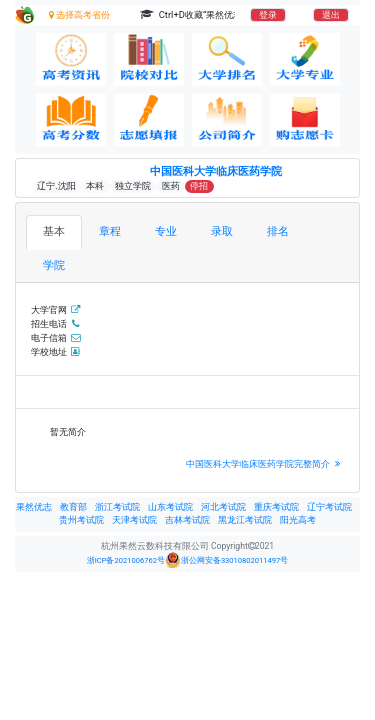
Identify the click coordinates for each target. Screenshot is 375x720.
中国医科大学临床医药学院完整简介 (265, 463)
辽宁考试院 (329, 507)
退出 (331, 15)
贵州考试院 (81, 520)
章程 (110, 231)
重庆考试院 (276, 507)
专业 (166, 231)
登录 (268, 15)
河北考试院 (223, 507)
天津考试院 (134, 520)
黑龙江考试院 (245, 520)
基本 (54, 231)
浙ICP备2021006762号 (126, 560)
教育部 (73, 507)
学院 (54, 265)
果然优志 (34, 507)
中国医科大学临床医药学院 (216, 171)
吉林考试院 (187, 520)
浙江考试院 (117, 507)
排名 (278, 231)
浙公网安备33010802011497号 (226, 560)
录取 (222, 231)
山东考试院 (170, 507)
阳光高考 (298, 520)
